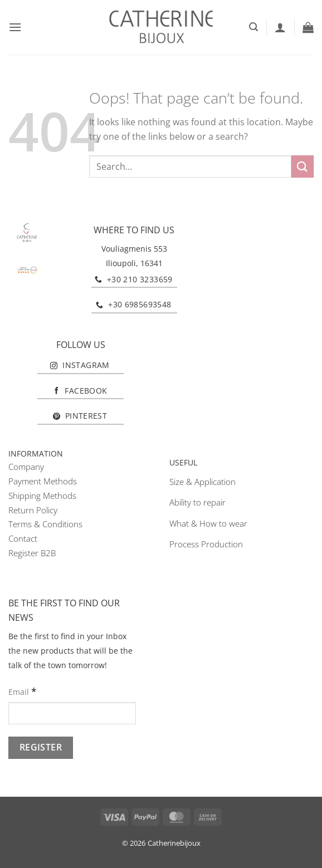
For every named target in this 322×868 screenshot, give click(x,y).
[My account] (280, 27)
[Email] (72, 713)
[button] (15, 27)
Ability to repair (197, 502)
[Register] (41, 747)
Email (22, 691)
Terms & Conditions (45, 524)
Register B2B (32, 553)
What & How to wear (208, 523)
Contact (23, 538)
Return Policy (33, 510)
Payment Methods (43, 481)
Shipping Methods (42, 496)
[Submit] (303, 166)
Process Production (206, 544)
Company (26, 467)
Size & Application (203, 482)
